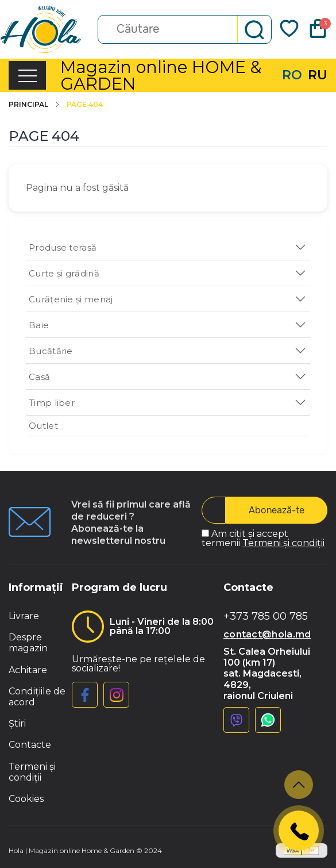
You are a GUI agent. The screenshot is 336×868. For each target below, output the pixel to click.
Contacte (30, 745)
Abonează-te (277, 510)
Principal (35, 105)
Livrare (24, 616)
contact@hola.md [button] (267, 634)
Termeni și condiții (283, 543)
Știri (17, 723)
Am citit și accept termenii (263, 538)
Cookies (26, 799)
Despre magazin (28, 643)
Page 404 (85, 105)
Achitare (28, 670)
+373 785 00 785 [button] (266, 617)
